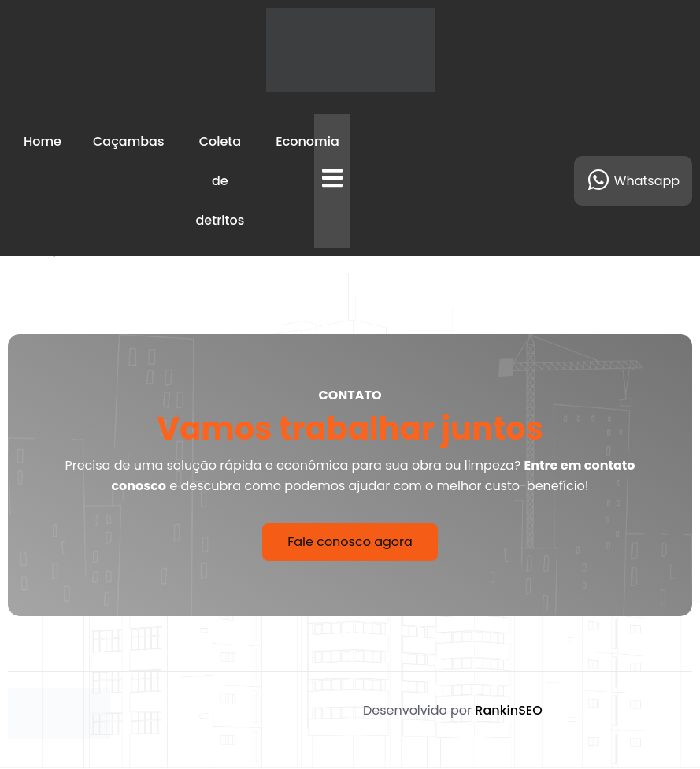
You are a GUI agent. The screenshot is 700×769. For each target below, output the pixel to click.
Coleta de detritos (220, 181)
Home (43, 141)
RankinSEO (508, 710)
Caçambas (129, 141)
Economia (307, 141)
